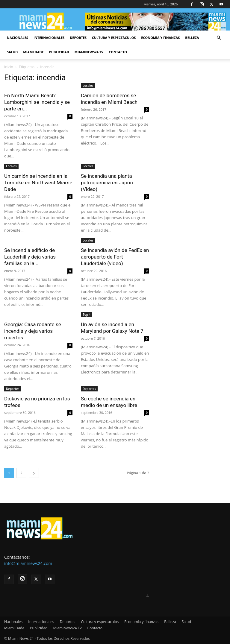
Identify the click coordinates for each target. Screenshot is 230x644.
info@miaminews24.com (28, 563)
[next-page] (34, 473)
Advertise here (159, 596)
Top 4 (87, 315)
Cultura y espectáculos (114, 38)
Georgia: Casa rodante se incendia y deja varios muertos (33, 331)
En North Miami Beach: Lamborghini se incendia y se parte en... (37, 102)
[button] (219, 38)
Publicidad (59, 52)
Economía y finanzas (160, 38)
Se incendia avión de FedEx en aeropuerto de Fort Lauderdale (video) (115, 257)
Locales (88, 86)
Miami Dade (33, 52)
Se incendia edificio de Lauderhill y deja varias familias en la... (30, 257)
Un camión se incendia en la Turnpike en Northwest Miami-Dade (38, 183)
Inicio (9, 67)
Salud (12, 52)
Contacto (118, 52)
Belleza (192, 38)
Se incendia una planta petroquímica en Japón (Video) (107, 183)
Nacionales (18, 38)
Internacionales (49, 38)
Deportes (78, 38)
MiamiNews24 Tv (89, 52)
